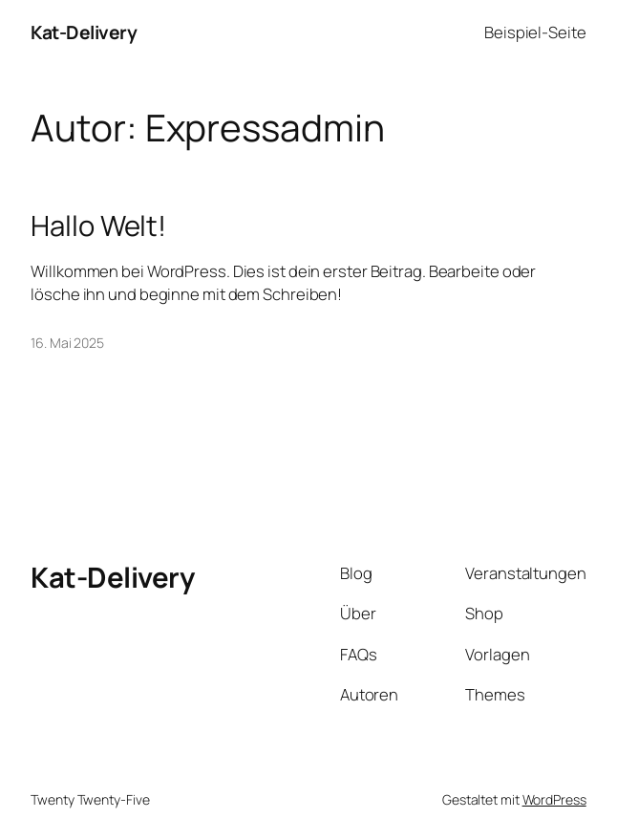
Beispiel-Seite (535, 32)
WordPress (554, 799)
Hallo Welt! (98, 226)
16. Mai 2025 (67, 343)
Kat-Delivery (84, 32)
